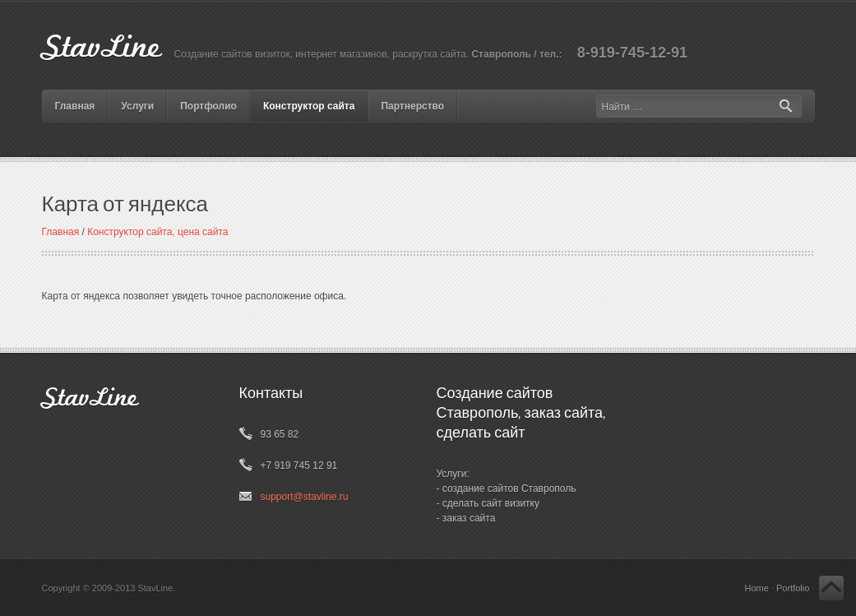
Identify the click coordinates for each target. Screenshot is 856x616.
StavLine (102, 48)
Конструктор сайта (309, 106)
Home (756, 588)
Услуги (137, 106)
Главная (75, 106)
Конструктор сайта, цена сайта (157, 232)
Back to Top (831, 588)
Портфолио (208, 106)
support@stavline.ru (305, 497)
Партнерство (412, 106)
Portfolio (793, 588)
